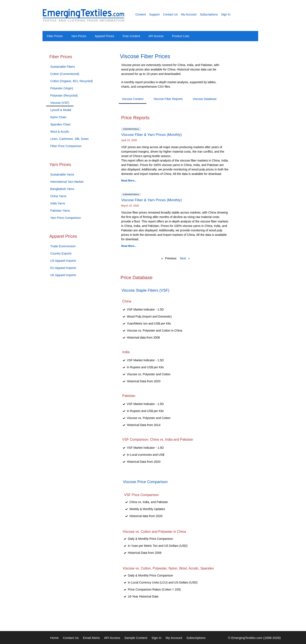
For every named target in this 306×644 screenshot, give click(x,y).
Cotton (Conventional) (65, 74)
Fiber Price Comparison (66, 146)
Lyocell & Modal (61, 110)
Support (154, 14)
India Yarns (58, 203)
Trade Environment (63, 246)
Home (54, 638)
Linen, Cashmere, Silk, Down (70, 139)
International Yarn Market (67, 182)
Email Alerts (91, 638)
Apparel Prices (104, 36)
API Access (156, 36)
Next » (185, 258)
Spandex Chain (61, 124)
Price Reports (135, 118)
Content (141, 14)
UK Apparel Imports (63, 275)
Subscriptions (209, 14)
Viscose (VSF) (60, 103)
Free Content (131, 36)
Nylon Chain (58, 117)
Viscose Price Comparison (145, 482)
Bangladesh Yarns (62, 189)
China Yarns (58, 196)
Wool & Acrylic (60, 132)
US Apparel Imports (63, 261)
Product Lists (181, 36)
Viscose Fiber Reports (168, 99)
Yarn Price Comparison (66, 218)
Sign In (226, 14)
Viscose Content (133, 99)
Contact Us (170, 14)
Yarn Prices (79, 36)
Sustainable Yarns (62, 174)
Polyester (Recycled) (64, 96)
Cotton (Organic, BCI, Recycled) (72, 81)
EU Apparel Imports (63, 268)
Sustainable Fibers (63, 67)
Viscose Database (205, 99)
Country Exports (61, 253)
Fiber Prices (55, 36)
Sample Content (136, 638)
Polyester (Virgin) (62, 88)
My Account (189, 14)
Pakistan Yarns (60, 211)
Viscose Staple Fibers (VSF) (145, 290)
